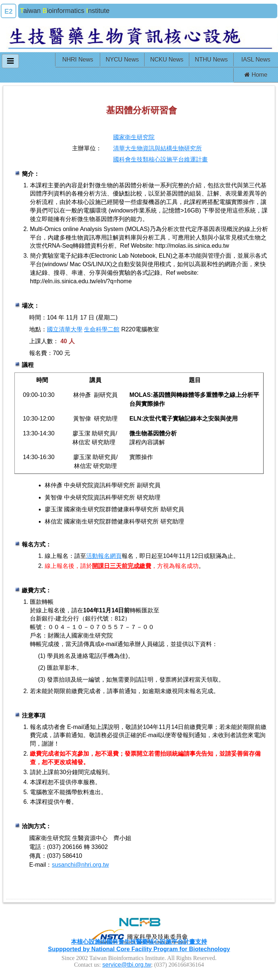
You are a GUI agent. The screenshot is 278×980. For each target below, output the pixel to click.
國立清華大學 (65, 329)
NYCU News (122, 59)
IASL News (256, 59)
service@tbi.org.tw (127, 965)
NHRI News (78, 59)
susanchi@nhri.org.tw (80, 865)
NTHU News (211, 59)
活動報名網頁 (104, 556)
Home (256, 75)
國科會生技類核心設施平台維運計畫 (160, 159)
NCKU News (167, 59)
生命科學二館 (102, 329)
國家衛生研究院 (134, 137)
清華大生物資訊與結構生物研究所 (157, 148)
